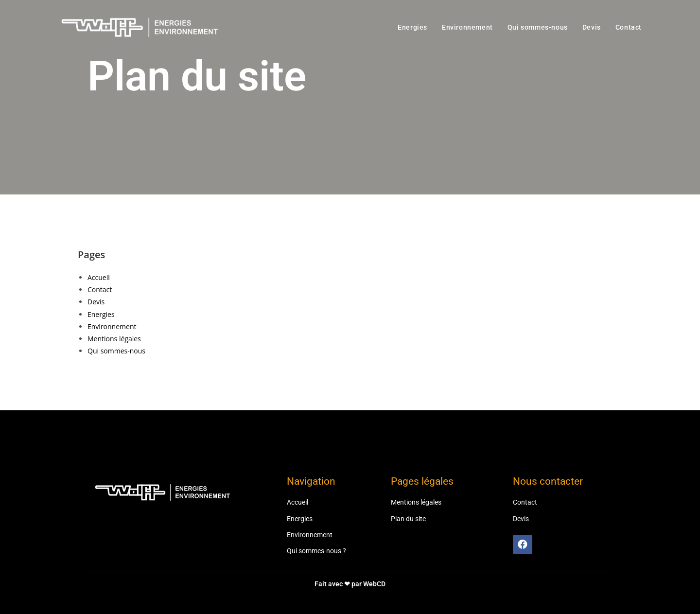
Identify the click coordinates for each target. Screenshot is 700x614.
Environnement (112, 326)
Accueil (99, 277)
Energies (101, 314)
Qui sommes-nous (116, 351)
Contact (100, 289)
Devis (96, 302)
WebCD (374, 584)
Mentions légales (114, 339)
